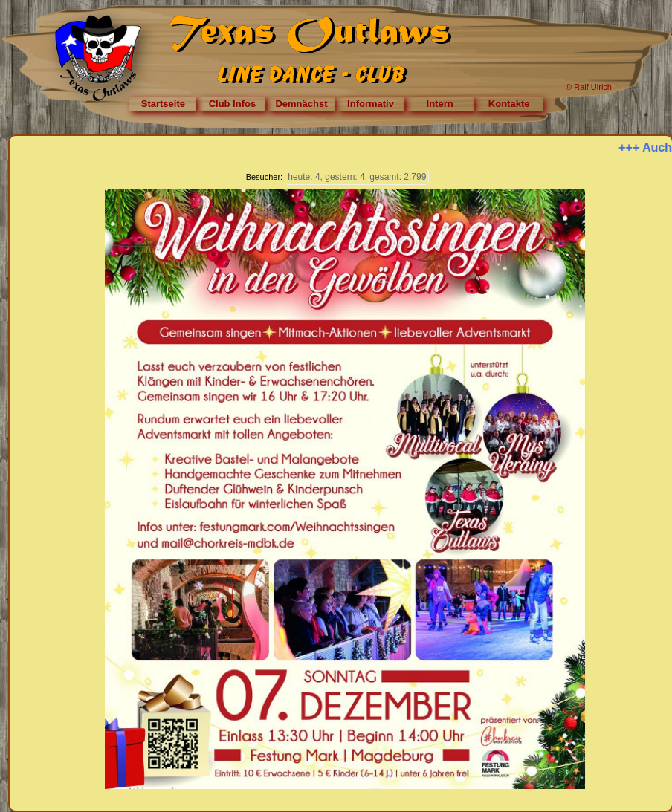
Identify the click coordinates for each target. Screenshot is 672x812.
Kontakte (509, 104)
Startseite (163, 104)
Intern (440, 104)
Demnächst (301, 104)
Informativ (371, 104)
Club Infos (233, 104)
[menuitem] (163, 104)
